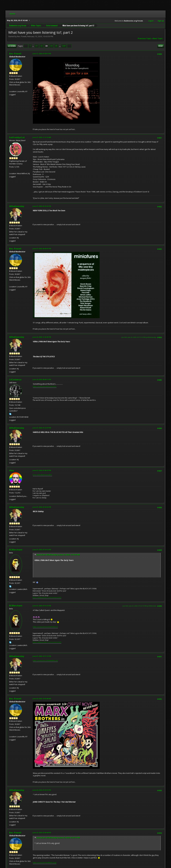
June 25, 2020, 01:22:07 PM (42, 428)
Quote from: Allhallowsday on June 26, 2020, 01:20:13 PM (58, 838)
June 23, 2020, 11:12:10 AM (42, 137)
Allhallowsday (17, 206)
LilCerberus (15, 380)
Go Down (12, 46)
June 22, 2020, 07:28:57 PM (42, 54)
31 (37, 46)
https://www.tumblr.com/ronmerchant (47, 598)
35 (56, 46)
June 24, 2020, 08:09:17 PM (42, 380)
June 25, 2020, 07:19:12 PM (42, 550)
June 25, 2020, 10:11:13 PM (42, 656)
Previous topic (145, 39)
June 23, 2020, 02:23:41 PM (42, 206)
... (33, 46)
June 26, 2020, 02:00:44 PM (42, 833)
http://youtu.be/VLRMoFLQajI (45, 863)
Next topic (158, 39)
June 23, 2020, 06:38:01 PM (42, 249)
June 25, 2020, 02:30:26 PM (42, 507)
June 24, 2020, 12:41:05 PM (42, 337)
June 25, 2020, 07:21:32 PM (42, 606)
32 (42, 46)
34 (51, 46)
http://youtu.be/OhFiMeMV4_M (45, 661)
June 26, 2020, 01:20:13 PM (42, 790)
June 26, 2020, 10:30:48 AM (42, 699)
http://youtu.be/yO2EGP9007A (45, 627)
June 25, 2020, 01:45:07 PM (42, 470)
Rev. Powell (15, 54)
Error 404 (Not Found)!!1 (42, 475)
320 (64, 46)
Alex (12, 470)
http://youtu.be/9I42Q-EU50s (45, 386)
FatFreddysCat (17, 137)
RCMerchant (16, 550)
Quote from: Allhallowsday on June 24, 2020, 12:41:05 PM (58, 555)
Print (161, 46)
